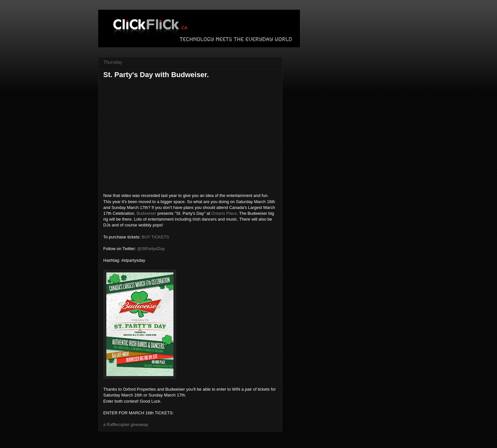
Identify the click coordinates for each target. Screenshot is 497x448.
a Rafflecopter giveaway (126, 425)
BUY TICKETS (155, 237)
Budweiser (146, 213)
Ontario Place (224, 213)
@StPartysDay (151, 249)
